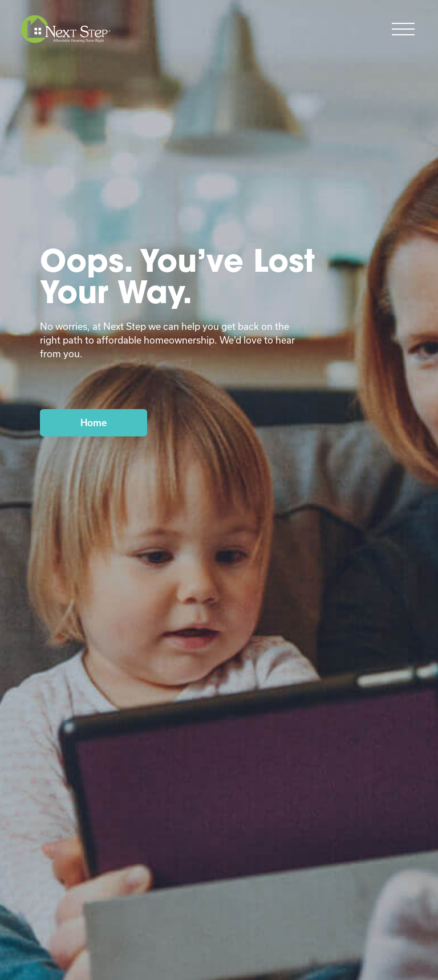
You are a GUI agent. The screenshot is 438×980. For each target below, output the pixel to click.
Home (94, 422)
